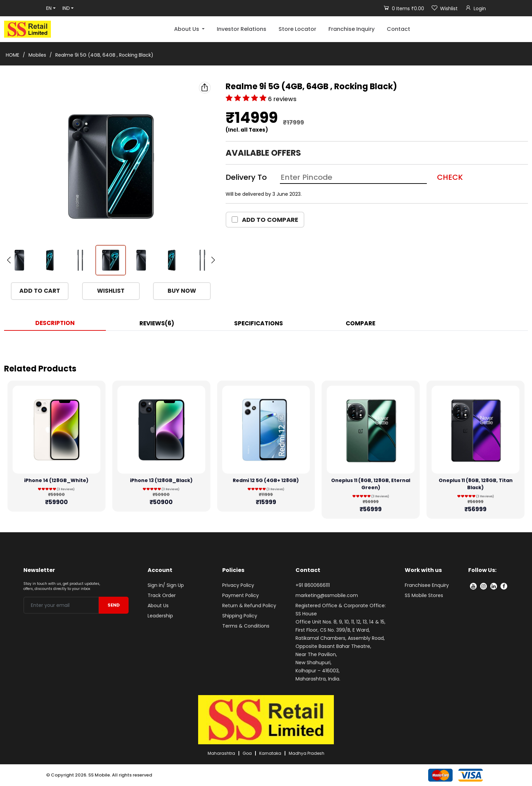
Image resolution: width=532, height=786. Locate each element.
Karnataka (270, 753)
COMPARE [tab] (360, 323)
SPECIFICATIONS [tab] (259, 323)
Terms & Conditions (246, 626)
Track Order (162, 595)
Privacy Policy (238, 585)
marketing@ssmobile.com (327, 595)
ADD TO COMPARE (265, 220)
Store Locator (297, 29)
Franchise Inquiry (351, 29)
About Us (158, 606)
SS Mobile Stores (424, 595)
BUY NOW (182, 291)
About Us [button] (187, 29)
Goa (247, 753)
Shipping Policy (240, 616)
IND (66, 8)
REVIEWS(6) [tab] (157, 323)
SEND (114, 605)
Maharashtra (221, 753)
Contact (398, 29)
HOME (13, 55)
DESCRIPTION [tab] (55, 323)
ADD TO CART (40, 291)
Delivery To (246, 177)
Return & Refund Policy (249, 606)
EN (49, 8)
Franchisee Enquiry (427, 585)
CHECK (450, 177)
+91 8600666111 (313, 585)
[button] (213, 260)
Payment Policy (241, 595)
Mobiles (37, 55)
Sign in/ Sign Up (166, 585)
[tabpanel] (266, 344)
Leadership (160, 616)
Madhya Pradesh (307, 753)
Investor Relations (242, 29)
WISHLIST (111, 291)
